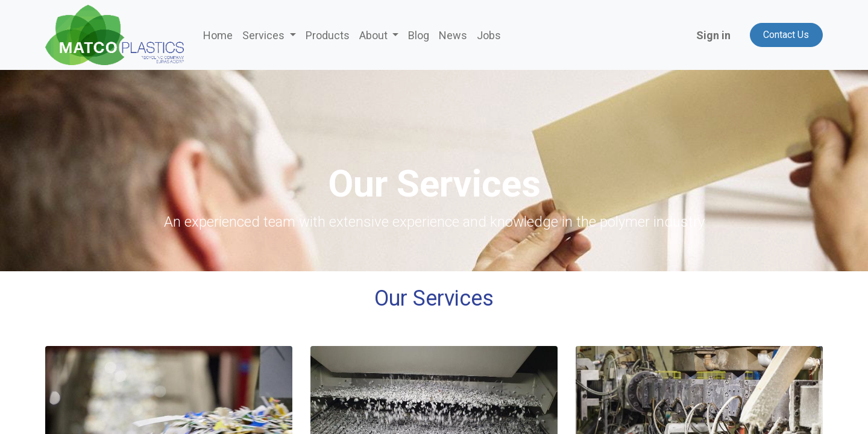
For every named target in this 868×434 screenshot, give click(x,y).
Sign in (713, 35)
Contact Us (786, 35)
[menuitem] (218, 35)
